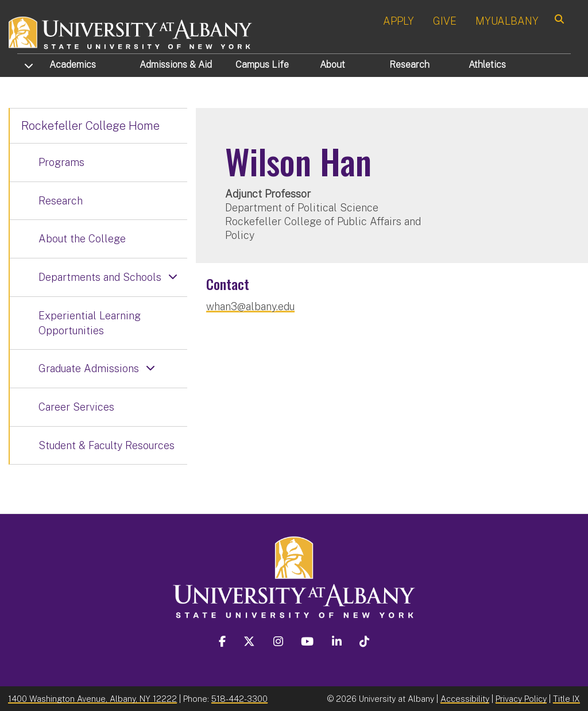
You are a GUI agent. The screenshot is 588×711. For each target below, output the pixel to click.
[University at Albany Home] (131, 31)
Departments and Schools (100, 277)
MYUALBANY (507, 21)
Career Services (76, 407)
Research (409, 65)
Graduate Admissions (89, 368)
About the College (82, 239)
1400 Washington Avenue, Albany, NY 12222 (92, 699)
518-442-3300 (239, 699)
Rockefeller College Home (90, 126)
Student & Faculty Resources (107, 445)
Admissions (176, 65)
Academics (73, 65)
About (332, 65)
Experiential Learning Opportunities (90, 323)
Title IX (566, 699)
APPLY (399, 21)
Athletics (487, 65)
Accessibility (465, 699)
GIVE (445, 21)
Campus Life (262, 65)
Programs (61, 162)
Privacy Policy (521, 699)
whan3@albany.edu (250, 306)
